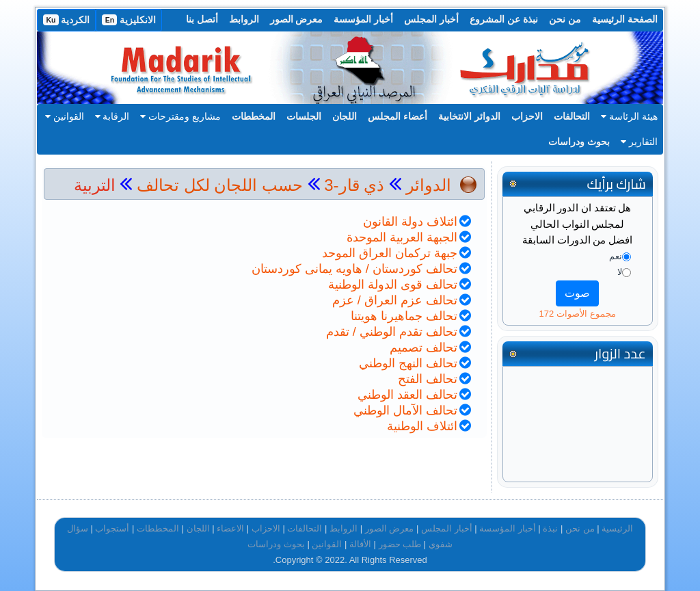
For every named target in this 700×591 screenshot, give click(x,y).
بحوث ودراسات (579, 142)
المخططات (254, 116)
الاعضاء (230, 528)
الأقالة (360, 544)
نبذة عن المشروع (504, 19)
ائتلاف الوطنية (422, 426)
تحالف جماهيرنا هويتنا (404, 316)
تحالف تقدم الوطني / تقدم (392, 332)
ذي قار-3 (352, 185)
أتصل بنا (202, 19)
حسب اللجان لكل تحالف (220, 185)
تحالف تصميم (423, 347)
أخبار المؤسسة (363, 19)
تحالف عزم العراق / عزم (395, 300)
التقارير (639, 142)
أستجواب (112, 528)
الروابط (244, 19)
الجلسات (304, 116)
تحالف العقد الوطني (407, 395)
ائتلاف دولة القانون (410, 222)
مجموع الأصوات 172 (578, 314)
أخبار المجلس (431, 19)
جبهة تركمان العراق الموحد (390, 253)
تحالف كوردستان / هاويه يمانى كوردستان (354, 269)
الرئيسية (617, 528)
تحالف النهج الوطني (408, 363)
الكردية (66, 20)
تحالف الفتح (428, 379)
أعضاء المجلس (398, 116)
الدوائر (429, 185)
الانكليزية (129, 20)
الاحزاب (527, 116)
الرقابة (112, 116)
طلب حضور (400, 544)
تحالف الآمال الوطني (405, 410)
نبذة (550, 528)
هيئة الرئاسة (629, 116)
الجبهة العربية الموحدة (402, 237)
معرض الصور (297, 19)
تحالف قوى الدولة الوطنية (393, 285)
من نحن (565, 19)
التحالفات (572, 116)
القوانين (65, 116)
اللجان (345, 116)
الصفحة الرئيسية (625, 19)
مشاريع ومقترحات (180, 116)
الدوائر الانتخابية (469, 116)
